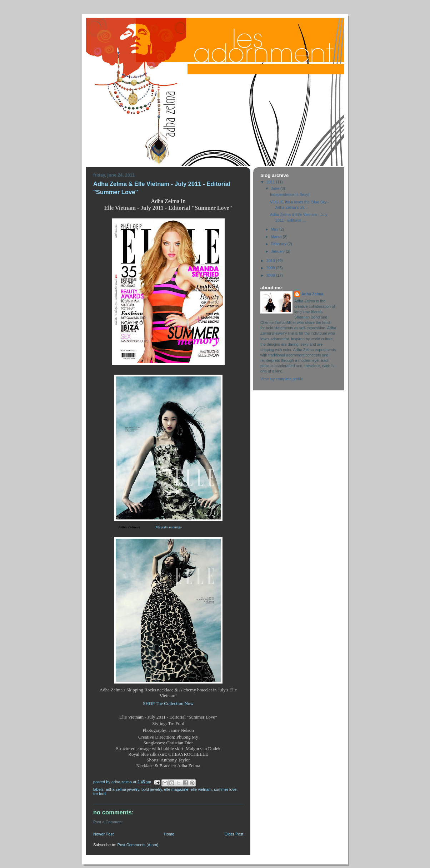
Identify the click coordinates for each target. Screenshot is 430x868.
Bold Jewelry (152, 789)
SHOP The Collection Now (168, 703)
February (279, 244)
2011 (271, 182)
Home (169, 834)
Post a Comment (108, 822)
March (277, 237)
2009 (271, 268)
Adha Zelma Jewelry (122, 789)
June (276, 188)
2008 (271, 275)
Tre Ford (99, 794)
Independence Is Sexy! (290, 194)
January (278, 251)
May (275, 229)
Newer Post (103, 834)
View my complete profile (282, 379)
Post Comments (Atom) (138, 845)
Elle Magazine (176, 789)
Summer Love (225, 789)
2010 (271, 261)
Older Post (234, 834)
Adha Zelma (312, 294)
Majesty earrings (169, 527)
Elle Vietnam (201, 789)
